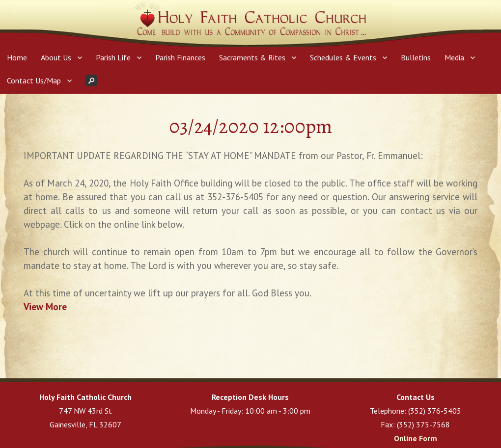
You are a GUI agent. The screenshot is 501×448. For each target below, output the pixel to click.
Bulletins (416, 57)
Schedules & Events (343, 57)
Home (17, 57)
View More (45, 307)
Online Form (416, 438)
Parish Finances (180, 57)
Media (454, 57)
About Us (56, 57)
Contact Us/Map (34, 80)
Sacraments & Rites (252, 57)
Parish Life (113, 57)
